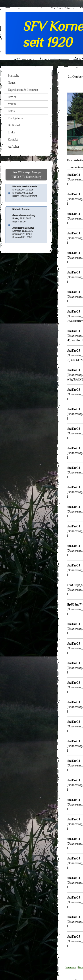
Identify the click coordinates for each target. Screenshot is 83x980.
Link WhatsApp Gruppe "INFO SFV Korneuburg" (26, 175)
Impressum (71, 967)
